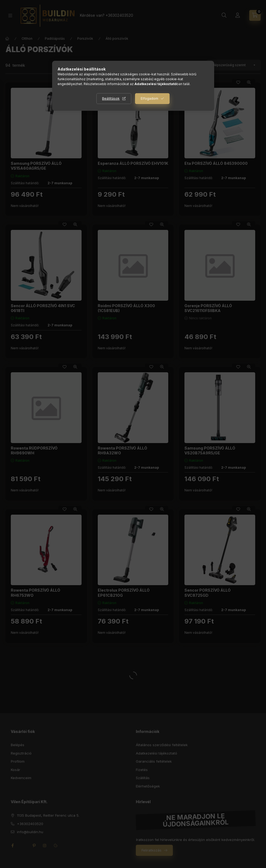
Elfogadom (149, 98)
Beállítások (111, 98)
